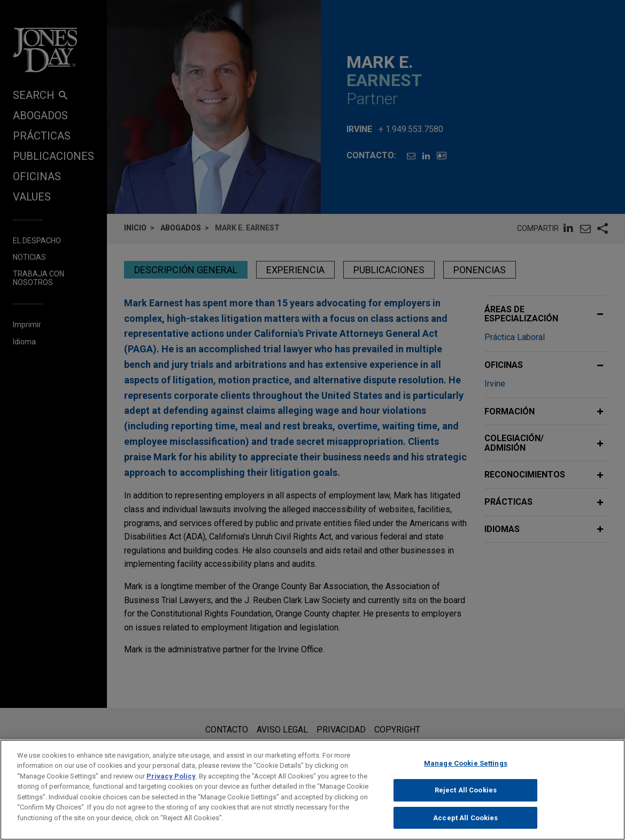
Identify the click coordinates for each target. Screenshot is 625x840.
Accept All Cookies (465, 827)
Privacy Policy (171, 785)
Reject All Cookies (466, 800)
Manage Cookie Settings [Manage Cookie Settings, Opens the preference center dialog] (466, 772)
